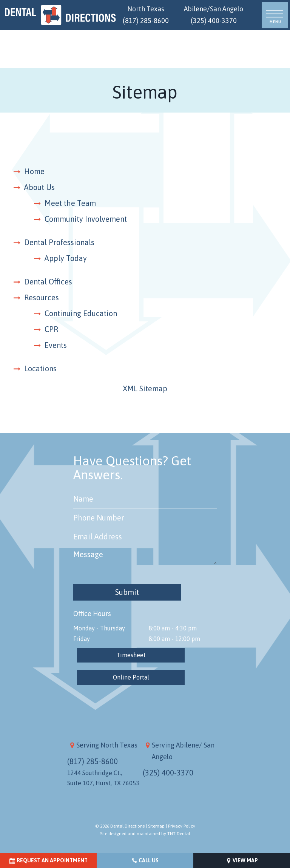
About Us (39, 187)
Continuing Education (81, 313)
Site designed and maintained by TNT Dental (145, 834)
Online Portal (131, 677)
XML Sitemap (145, 388)
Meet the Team (70, 203)
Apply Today (66, 258)
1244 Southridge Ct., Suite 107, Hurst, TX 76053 (103, 778)
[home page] (60, 15)
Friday (82, 639)
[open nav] (275, 15)
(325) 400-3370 (168, 773)
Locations (40, 368)
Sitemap (156, 826)
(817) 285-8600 (93, 761)
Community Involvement (86, 219)
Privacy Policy (182, 826)
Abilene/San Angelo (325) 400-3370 (214, 15)
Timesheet (131, 655)
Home (34, 171)
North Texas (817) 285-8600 (146, 15)
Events (56, 345)
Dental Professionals (59, 242)
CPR (51, 329)
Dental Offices (48, 282)
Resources (42, 297)
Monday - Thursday (99, 628)
